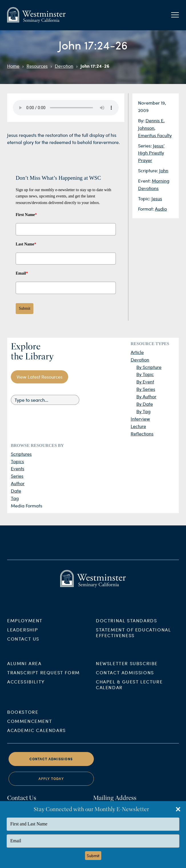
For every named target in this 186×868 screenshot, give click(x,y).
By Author (146, 396)
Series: (145, 146)
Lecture (138, 426)
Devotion (64, 66)
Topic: (145, 198)
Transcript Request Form (44, 678)
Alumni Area (24, 669)
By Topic (145, 374)
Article (137, 352)
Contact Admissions (125, 678)
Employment (25, 626)
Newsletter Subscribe (127, 669)
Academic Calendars (37, 736)
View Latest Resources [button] (40, 377)
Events (18, 468)
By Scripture (149, 367)
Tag (15, 498)
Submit (25, 308)
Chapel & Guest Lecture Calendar (129, 690)
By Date (145, 404)
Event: (145, 181)
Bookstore (23, 717)
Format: (146, 209)
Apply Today (51, 784)
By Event (145, 382)
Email (22, 273)
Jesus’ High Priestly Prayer (151, 153)
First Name (26, 215)
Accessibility (26, 687)
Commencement (30, 726)
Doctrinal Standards (126, 626)
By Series (146, 389)
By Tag (143, 411)
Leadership (23, 635)
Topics (17, 461)
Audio (161, 209)
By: (142, 120)
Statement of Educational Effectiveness (133, 638)
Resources (37, 66)
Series (17, 476)
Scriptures (21, 454)
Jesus (157, 198)
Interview (140, 419)
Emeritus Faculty (155, 135)
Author (18, 483)
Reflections (142, 434)
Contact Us (23, 644)
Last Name (26, 244)
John (164, 170)
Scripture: (149, 170)
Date (16, 491)
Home (13, 66)
